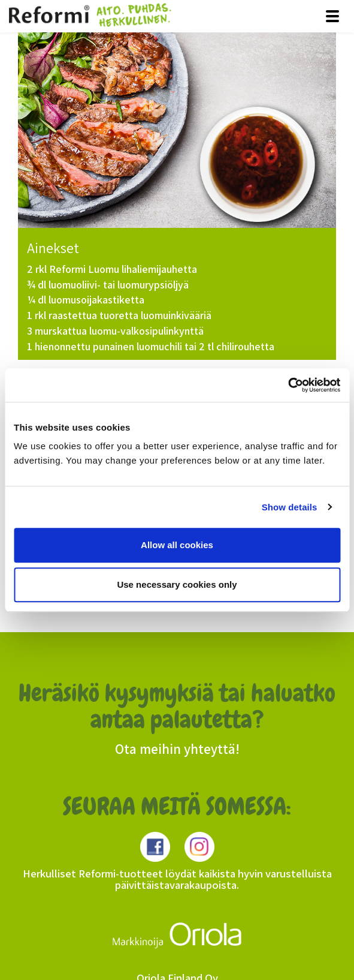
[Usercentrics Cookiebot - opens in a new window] (288, 385)
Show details (290, 507)
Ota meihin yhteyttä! (177, 749)
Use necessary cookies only (177, 584)
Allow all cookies (177, 545)
